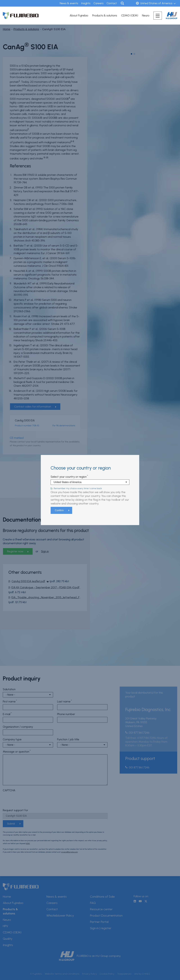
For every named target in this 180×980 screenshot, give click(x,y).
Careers (99, 3)
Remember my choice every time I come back (78, 488)
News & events (69, 3)
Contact (112, 3)
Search (122, 3)
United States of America (156, 3)
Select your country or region (69, 477)
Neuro (146, 15)
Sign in (130, 3)
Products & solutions (105, 15)
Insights (86, 3)
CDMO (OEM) (130, 15)
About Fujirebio (79, 15)
